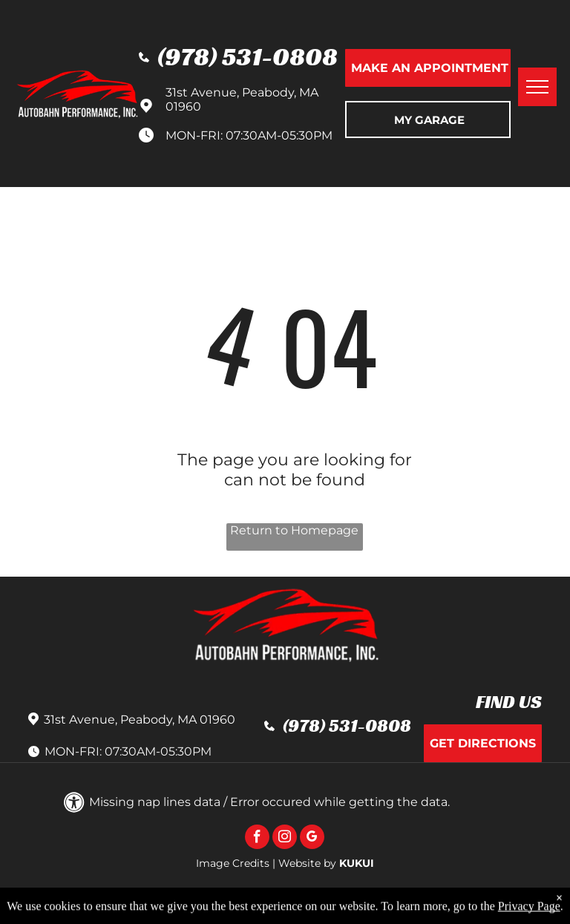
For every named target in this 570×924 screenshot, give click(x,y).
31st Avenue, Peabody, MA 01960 (140, 720)
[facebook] (257, 839)
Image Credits (233, 863)
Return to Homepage (294, 530)
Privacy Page (529, 914)
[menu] (537, 87)
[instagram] (285, 839)
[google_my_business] (312, 839)
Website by (307, 863)
